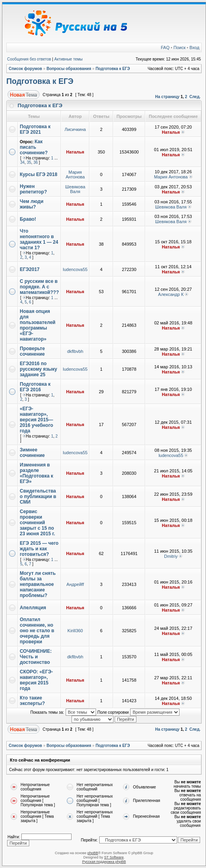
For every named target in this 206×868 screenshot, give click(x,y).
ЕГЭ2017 (30, 269)
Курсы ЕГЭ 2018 (39, 174)
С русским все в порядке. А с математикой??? (39, 287)
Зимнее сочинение (32, 453)
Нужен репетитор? (33, 189)
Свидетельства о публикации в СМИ (38, 497)
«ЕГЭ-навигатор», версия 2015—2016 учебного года (36, 420)
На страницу (167, 97)
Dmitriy (171, 556)
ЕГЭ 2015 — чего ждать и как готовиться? (39, 549)
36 (35, 162)
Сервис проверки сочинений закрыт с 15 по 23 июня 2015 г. (37, 523)
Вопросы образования (69, 69)
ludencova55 (75, 269)
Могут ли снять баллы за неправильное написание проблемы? (38, 584)
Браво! (28, 219)
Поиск (180, 47)
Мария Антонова (75, 174)
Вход (194, 47)
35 (29, 162)
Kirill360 (75, 631)
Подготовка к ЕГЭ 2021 (35, 129)
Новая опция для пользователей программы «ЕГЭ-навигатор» (38, 325)
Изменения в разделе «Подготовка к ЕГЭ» (36, 473)
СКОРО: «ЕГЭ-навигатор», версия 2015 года (36, 680)
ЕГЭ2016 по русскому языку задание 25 (39, 369)
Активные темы (68, 59)
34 (22, 162)
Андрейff (75, 584)
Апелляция (33, 608)
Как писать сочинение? (34, 147)
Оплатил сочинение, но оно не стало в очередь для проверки (37, 631)
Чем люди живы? (32, 204)
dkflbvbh (75, 351)
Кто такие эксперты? (32, 701)
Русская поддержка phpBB (104, 862)
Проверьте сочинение (32, 351)
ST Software (114, 857)
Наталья (171, 132)
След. (195, 97)
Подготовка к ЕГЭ (113, 69)
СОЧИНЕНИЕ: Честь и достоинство (36, 657)
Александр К (171, 294)
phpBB (93, 853)
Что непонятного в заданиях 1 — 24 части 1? (39, 239)
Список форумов (26, 69)
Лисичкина (75, 129)
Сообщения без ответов (29, 59)
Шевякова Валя (75, 189)
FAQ (165, 47)
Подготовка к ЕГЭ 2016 (35, 387)
